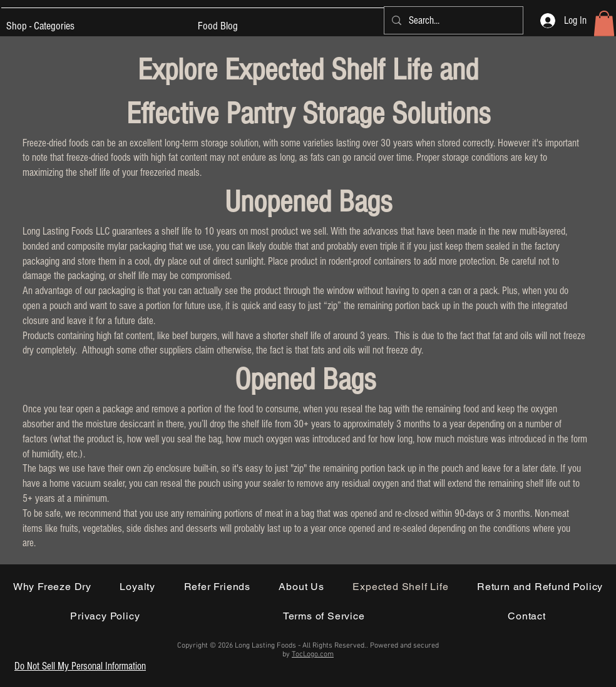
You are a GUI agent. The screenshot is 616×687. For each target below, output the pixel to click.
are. (30, 543)
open (83, 409)
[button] (604, 23)
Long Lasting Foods (59, 231)
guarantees (132, 231)
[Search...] (453, 20)
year (320, 528)
